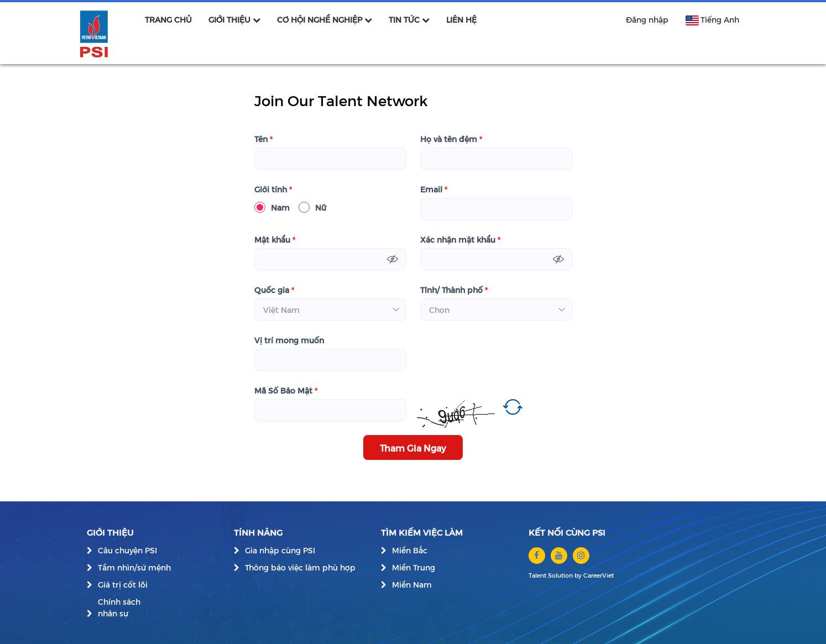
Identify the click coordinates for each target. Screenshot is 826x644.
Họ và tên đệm (451, 139)
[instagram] (581, 556)
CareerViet (598, 575)
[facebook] (537, 556)
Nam (272, 207)
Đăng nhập (647, 20)
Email (434, 189)
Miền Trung (414, 567)
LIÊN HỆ (461, 20)
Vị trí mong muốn (289, 340)
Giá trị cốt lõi (123, 585)
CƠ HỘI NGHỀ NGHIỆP (325, 20)
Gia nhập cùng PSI (280, 550)
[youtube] (559, 556)
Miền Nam (412, 585)
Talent (538, 575)
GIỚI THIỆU (234, 20)
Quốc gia (274, 290)
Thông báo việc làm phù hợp (300, 567)
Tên (263, 139)
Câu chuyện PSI (127, 550)
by (579, 575)
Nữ (312, 207)
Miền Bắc (410, 550)
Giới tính (273, 189)
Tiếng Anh (712, 20)
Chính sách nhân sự (119, 608)
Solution (561, 575)
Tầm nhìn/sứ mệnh (134, 567)
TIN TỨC (409, 20)
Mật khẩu (275, 240)
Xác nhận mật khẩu (460, 240)
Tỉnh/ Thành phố (454, 290)
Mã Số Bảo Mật (286, 391)
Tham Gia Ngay (413, 448)
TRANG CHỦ (168, 20)
